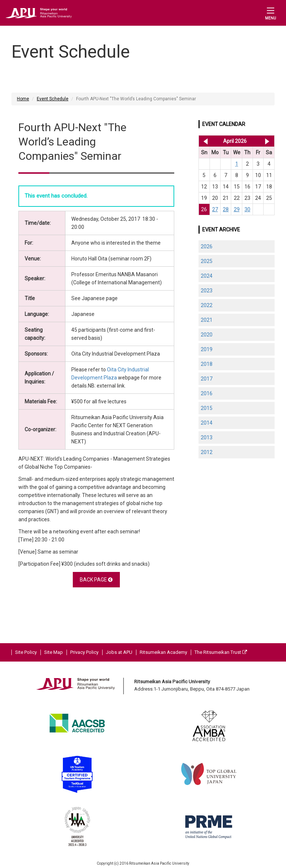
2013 (207, 437)
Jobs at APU (119, 652)
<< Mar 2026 (204, 141)
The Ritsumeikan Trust (221, 652)
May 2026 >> (267, 141)
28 (226, 209)
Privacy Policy (84, 652)
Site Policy (26, 652)
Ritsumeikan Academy (163, 652)
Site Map (53, 652)
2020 (207, 335)
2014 (207, 423)
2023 (207, 291)
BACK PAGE (96, 580)
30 (247, 209)
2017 (207, 379)
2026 (207, 246)
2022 (207, 305)
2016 (207, 393)
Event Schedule (53, 99)
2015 (207, 408)
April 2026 (235, 141)
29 (237, 209)
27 (215, 209)
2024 (207, 276)
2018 (207, 364)
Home (23, 99)
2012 (207, 452)
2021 (207, 320)
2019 (207, 349)
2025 (207, 261)
